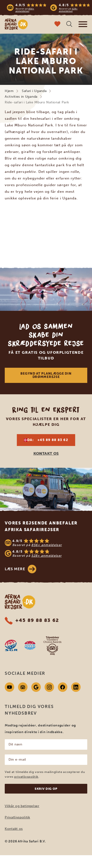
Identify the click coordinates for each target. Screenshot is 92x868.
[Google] (36, 687)
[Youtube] (9, 687)
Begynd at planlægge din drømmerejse (46, 375)
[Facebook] (63, 687)
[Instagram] (49, 687)
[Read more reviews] (48, 8)
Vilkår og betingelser (22, 806)
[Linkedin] (76, 687)
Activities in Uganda (21, 97)
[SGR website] (11, 645)
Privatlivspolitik (17, 817)
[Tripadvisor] (23, 687)
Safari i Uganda (34, 91)
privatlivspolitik (26, 777)
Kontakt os (14, 829)
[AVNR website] (30, 645)
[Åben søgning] (69, 25)
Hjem (9, 91)
